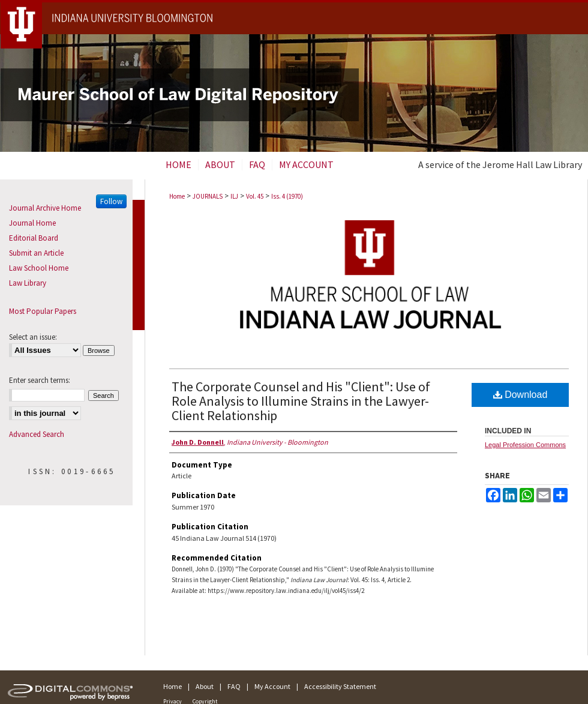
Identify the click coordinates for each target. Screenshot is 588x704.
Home (177, 196)
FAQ (234, 686)
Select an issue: (33, 337)
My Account (272, 686)
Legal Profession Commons (525, 445)
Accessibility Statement (340, 686)
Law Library (28, 283)
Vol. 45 (255, 196)
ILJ (234, 196)
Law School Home (39, 268)
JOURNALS (208, 196)
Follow (111, 201)
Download (520, 395)
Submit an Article (36, 253)
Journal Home (32, 223)
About (205, 686)
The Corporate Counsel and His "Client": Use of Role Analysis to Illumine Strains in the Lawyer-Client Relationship (301, 401)
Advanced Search (37, 434)
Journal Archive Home (45, 208)
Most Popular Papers (43, 311)
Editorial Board (34, 238)
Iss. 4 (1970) (287, 196)
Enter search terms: (40, 380)
